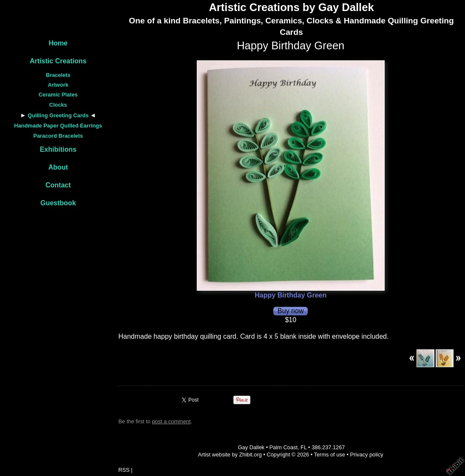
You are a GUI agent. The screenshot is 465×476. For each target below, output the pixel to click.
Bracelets (58, 75)
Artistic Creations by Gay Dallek (291, 7)
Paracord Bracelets (58, 136)
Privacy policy (366, 455)
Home (58, 43)
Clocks (58, 105)
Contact (58, 185)
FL (303, 447)
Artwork (58, 85)
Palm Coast (284, 447)
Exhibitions (58, 149)
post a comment (171, 421)
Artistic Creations (58, 61)
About (58, 167)
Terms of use (330, 455)
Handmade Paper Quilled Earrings (58, 126)
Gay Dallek (251, 447)
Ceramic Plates (58, 95)
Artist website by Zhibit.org (230, 455)
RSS (124, 470)
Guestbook (58, 203)
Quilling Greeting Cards (58, 115)
